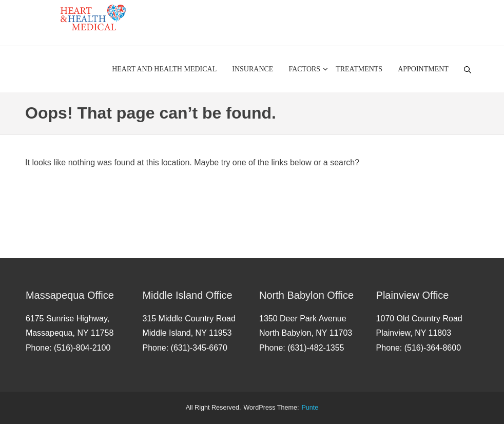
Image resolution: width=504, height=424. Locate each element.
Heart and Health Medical (164, 69)
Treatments (359, 69)
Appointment (423, 69)
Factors (304, 69)
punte (310, 408)
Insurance (253, 69)
